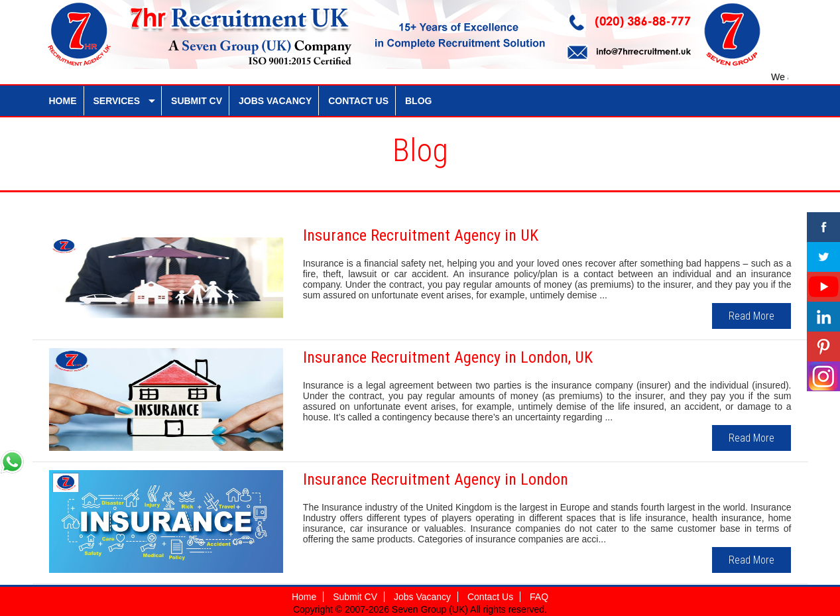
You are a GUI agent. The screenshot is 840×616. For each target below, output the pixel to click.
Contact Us (490, 597)
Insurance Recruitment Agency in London (436, 479)
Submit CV (355, 597)
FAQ (539, 597)
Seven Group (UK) (431, 609)
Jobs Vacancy (422, 597)
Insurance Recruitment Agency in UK (421, 235)
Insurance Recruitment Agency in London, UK (448, 357)
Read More (751, 316)
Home (304, 597)
